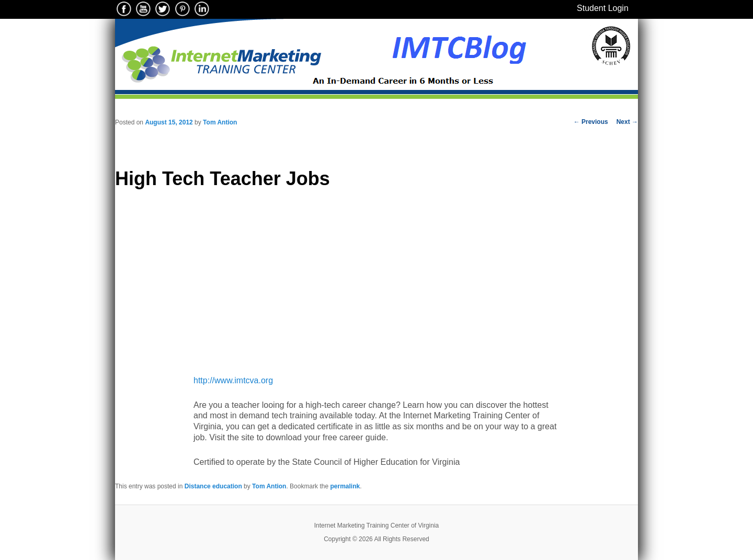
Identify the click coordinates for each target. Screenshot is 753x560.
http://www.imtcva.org (233, 380)
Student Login (603, 8)
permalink (345, 486)
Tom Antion (220, 122)
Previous (591, 122)
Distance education (213, 486)
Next (627, 122)
